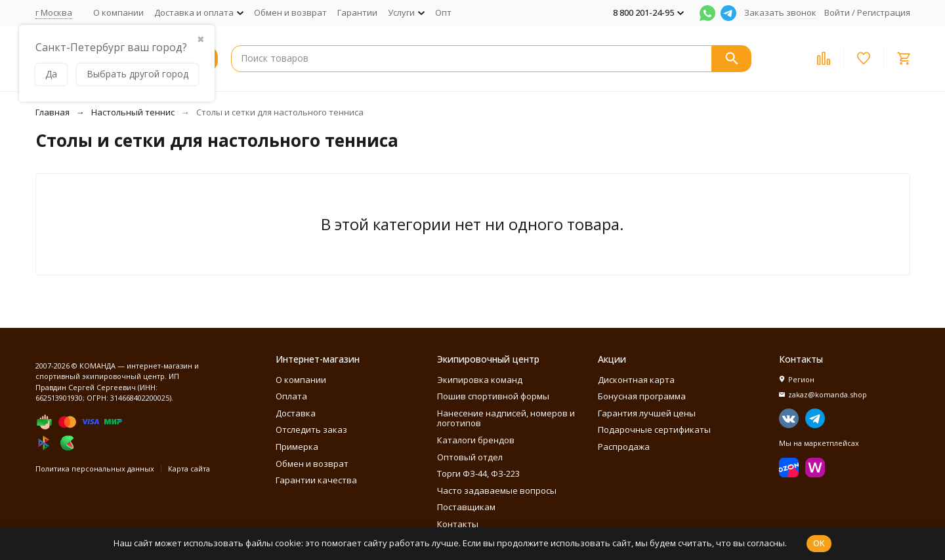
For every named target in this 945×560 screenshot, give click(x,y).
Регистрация (884, 12)
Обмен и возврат (290, 12)
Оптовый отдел (470, 457)
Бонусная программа (642, 396)
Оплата (291, 396)
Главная (52, 112)
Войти (837, 12)
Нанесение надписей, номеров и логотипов (506, 418)
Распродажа (624, 447)
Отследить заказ (311, 430)
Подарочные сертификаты (654, 430)
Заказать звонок (780, 12)
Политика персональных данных (95, 469)
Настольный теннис (133, 112)
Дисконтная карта (636, 380)
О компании (118, 12)
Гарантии (357, 12)
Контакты (458, 524)
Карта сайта (189, 469)
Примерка (297, 447)
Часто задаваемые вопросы (497, 490)
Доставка (296, 413)
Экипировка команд (480, 380)
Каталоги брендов (476, 440)
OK (819, 543)
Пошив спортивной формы (493, 396)
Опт (443, 12)
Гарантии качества (316, 480)
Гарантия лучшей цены (647, 413)
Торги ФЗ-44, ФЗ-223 (478, 473)
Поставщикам (466, 507)
